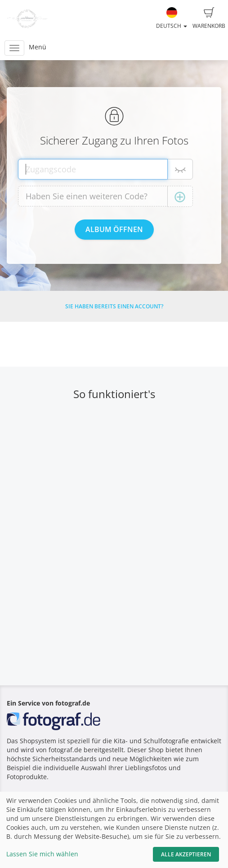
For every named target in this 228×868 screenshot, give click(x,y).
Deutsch (172, 18)
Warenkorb (209, 18)
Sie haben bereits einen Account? (114, 306)
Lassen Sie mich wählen (42, 854)
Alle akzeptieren (186, 854)
